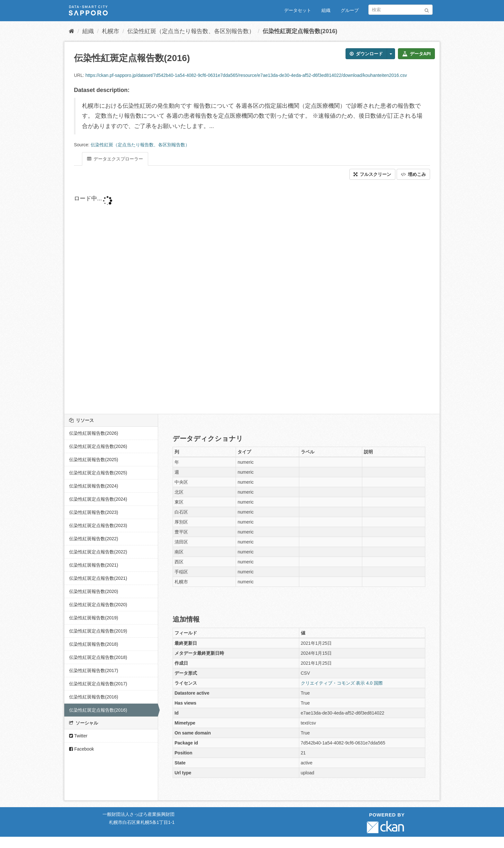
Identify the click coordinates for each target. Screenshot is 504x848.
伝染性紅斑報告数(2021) (94, 565)
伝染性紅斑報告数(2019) (94, 618)
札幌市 (111, 31)
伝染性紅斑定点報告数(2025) (98, 473)
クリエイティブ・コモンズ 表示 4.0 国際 (342, 683)
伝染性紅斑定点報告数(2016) (300, 31)
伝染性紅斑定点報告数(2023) (98, 525)
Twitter (78, 736)
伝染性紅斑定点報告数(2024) (98, 499)
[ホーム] (72, 31)
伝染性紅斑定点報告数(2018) (98, 657)
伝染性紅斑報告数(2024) (94, 486)
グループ (350, 10)
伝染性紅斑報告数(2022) (94, 539)
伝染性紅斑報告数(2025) (94, 460)
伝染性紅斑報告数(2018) (94, 644)
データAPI (416, 54)
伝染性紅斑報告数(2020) (94, 591)
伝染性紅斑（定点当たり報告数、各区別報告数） (191, 31)
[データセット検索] (401, 10)
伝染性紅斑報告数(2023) (94, 512)
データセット (298, 10)
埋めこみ (413, 174)
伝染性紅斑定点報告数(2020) (98, 605)
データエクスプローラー (115, 159)
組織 (326, 10)
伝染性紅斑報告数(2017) (94, 670)
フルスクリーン (372, 174)
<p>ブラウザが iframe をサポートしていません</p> (228, 297)
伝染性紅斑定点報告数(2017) (98, 684)
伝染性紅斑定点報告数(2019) (98, 631)
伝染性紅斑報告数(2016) (94, 697)
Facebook (81, 749)
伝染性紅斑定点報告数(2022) (98, 552)
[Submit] (427, 9)
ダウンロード (366, 54)
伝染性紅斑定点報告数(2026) (98, 446)
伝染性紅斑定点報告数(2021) (98, 578)
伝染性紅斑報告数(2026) (94, 433)
